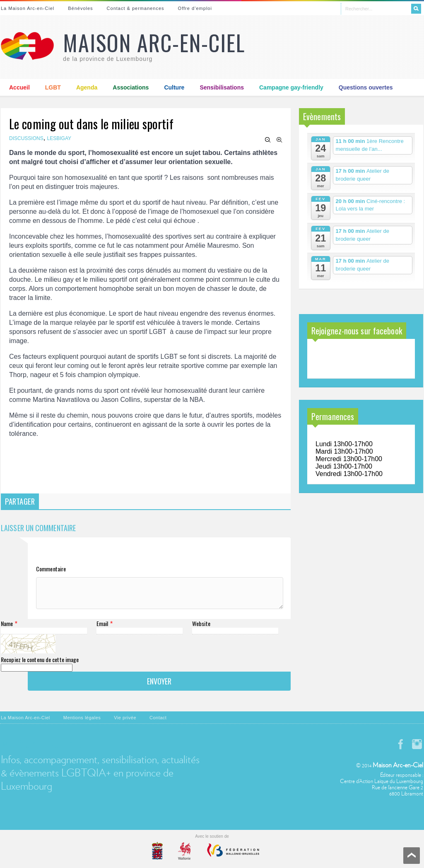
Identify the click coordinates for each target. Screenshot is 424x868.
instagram (417, 750)
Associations (131, 87)
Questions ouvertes (366, 87)
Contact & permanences (136, 8)
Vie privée (125, 724)
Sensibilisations (222, 87)
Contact (158, 724)
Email (102, 630)
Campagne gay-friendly (291, 87)
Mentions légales (82, 724)
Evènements (322, 116)
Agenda (87, 87)
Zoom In (279, 140)
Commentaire (51, 569)
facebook (400, 750)
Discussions (26, 138)
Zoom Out (268, 140)
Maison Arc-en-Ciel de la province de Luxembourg (354, 360)
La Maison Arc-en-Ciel (28, 8)
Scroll (412, 856)
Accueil (19, 87)
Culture (174, 87)
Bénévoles (80, 8)
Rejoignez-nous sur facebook (357, 331)
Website (201, 630)
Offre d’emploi (195, 8)
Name (7, 630)
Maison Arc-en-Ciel (154, 42)
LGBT (53, 87)
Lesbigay (59, 138)
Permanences (333, 416)
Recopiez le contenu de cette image (40, 666)
